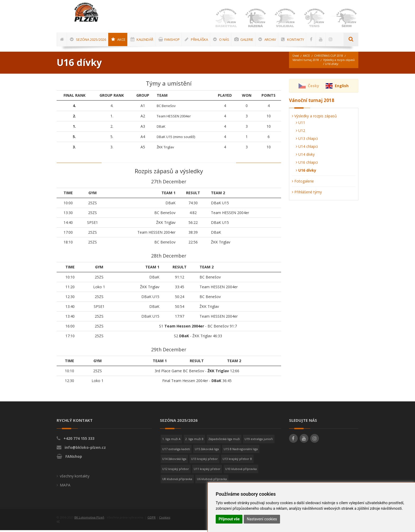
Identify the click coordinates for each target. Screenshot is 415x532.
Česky (313, 88)
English (342, 88)
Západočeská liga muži (224, 441)
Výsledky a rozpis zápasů (310, 66)
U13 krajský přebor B (237, 461)
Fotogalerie (303, 183)
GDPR (152, 519)
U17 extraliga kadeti (176, 451)
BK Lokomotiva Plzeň (89, 519)
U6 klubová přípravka (212, 481)
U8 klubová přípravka (177, 481)
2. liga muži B (194, 441)
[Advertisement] (398, 160)
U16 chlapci (307, 164)
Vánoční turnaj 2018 (306, 62)
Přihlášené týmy (307, 194)
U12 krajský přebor (176, 471)
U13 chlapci (307, 140)
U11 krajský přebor (207, 471)
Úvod (296, 58)
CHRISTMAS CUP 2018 (330, 58)
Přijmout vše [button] (229, 519)
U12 (301, 132)
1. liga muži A (171, 441)
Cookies (165, 519)
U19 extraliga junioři (259, 441)
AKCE (308, 58)
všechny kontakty (75, 478)
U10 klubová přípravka (241, 471)
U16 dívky (306, 172)
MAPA (65, 487)
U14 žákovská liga (174, 461)
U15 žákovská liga (207, 451)
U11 (301, 124)
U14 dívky (305, 156)
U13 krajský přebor (204, 461)
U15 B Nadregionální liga (241, 451)
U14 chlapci (307, 148)
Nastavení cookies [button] (262, 519)
